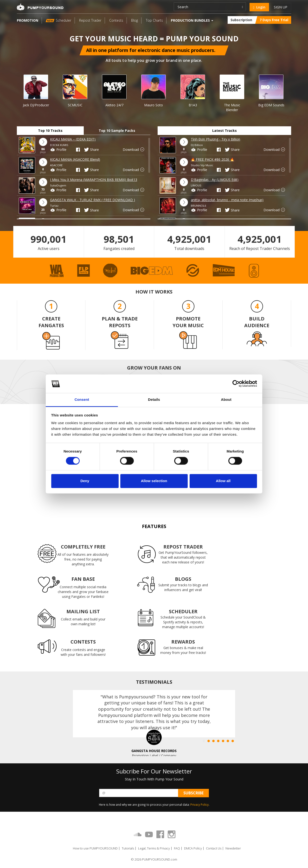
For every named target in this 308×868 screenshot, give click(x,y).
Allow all (223, 481)
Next (300, 87)
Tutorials (128, 848)
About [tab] (226, 399)
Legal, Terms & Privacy (154, 848)
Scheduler (58, 20)
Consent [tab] (82, 399)
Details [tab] (154, 399)
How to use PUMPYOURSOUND (95, 848)
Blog (135, 20)
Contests (116, 20)
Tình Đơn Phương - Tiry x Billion (215, 139)
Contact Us (214, 848)
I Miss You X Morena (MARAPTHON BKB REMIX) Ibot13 (94, 180)
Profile (58, 150)
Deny (85, 481)
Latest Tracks (225, 131)
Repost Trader (90, 20)
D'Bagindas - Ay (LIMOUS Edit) (215, 180)
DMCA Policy (193, 848)
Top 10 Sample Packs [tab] (117, 131)
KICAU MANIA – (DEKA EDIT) (73, 139)
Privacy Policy (199, 804)
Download (134, 150)
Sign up (281, 7)
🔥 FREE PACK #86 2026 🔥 (212, 159)
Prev (7, 87)
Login (259, 7)
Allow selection (154, 481)
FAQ (177, 848)
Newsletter (233, 848)
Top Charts (154, 20)
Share (91, 150)
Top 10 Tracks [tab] (50, 131)
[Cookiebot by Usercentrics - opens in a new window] (236, 384)
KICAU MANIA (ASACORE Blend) (75, 159)
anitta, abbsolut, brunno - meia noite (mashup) (227, 200)
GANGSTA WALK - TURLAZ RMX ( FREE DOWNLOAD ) (93, 200)
